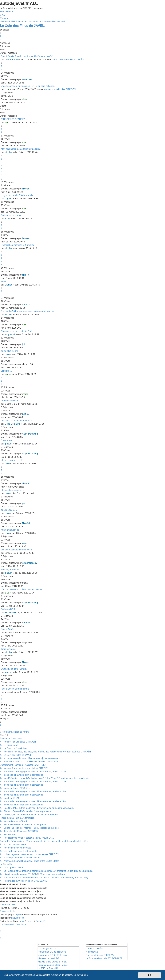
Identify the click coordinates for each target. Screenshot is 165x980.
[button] (0, 40)
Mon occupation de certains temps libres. (21, 149)
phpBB (18, 915)
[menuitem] (3, 15)
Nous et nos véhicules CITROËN (68, 60)
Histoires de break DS (49, 958)
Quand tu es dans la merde (14, 669)
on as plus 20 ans (10, 351)
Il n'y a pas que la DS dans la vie (17, 195)
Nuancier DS (92, 952)
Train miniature (8, 649)
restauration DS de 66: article (52, 952)
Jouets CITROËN (95, 948)
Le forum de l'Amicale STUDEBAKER (104, 958)
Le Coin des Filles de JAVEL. (23, 26)
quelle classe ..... (9, 510)
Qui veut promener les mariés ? (16, 421)
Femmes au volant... (11, 401)
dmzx (22, 921)
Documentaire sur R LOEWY (100, 955)
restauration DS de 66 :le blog (52, 955)
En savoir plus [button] (81, 975)
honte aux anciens (10, 530)
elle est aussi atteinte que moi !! (16, 550)
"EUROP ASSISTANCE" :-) (14, 119)
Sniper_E (40, 921)
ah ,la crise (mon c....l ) (12, 460)
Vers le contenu (8, 12)
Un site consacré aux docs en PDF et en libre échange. (28, 86)
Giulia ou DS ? (8, 609)
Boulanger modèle (10, 570)
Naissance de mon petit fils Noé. (17, 331)
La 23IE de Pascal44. (48, 968)
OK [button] (150, 975)
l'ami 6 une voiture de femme (15, 689)
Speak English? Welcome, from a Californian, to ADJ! (27, 56)
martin (30, 921)
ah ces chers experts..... (13, 490)
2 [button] (1, 36)
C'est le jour (7, 440)
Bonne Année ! (8, 629)
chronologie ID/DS (47, 948)
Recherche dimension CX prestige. (18, 245)
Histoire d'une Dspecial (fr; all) (52, 962)
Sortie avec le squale (11, 215)
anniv (4, 281)
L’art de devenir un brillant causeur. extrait (21, 589)
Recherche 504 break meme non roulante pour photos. (28, 311)
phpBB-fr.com (18, 918)
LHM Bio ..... (7, 371)
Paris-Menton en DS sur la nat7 (53, 965)
